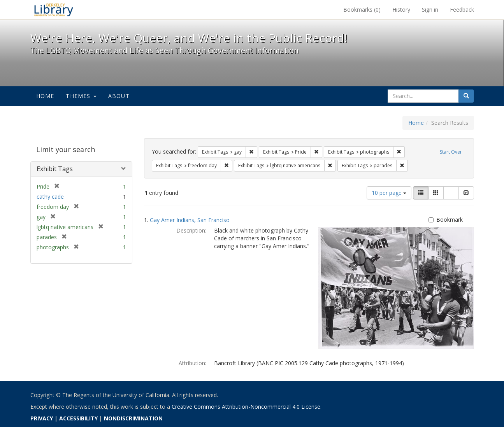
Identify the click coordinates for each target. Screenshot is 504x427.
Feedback (462, 10)
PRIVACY (42, 418)
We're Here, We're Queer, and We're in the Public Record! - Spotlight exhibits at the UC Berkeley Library (54, 10)
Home (45, 96)
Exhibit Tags (55, 169)
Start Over (451, 152)
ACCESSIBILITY (78, 418)
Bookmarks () (362, 10)
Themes (81, 96)
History (401, 10)
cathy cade (50, 197)
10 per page (389, 193)
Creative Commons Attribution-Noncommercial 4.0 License (246, 407)
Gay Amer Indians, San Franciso (190, 220)
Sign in (430, 10)
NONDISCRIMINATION (133, 418)
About (119, 96)
